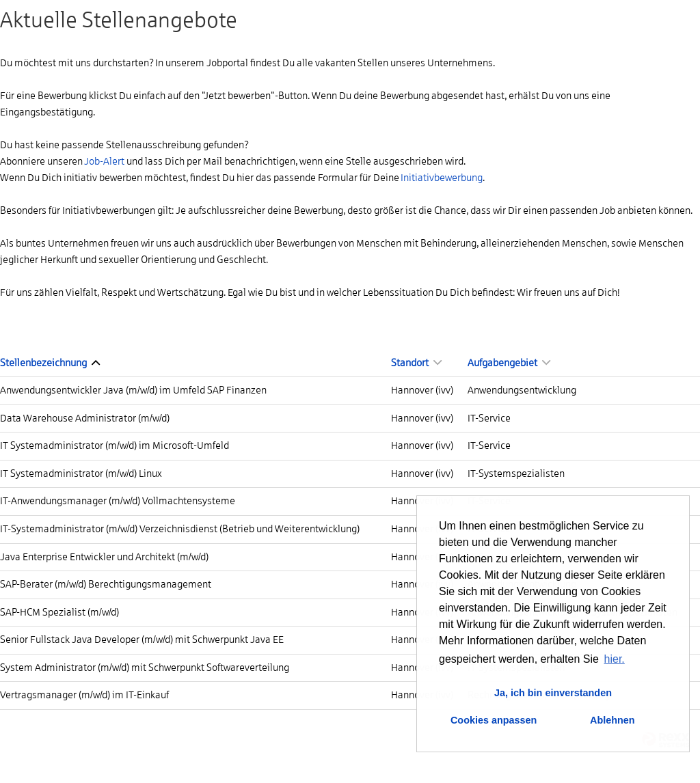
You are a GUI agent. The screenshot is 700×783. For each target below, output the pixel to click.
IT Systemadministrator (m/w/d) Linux (81, 473)
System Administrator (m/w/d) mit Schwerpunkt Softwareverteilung (145, 668)
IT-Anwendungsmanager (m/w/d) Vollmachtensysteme (118, 501)
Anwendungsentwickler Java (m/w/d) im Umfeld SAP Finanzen (133, 390)
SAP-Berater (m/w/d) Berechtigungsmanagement (106, 584)
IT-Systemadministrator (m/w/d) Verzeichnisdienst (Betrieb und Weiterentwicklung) (180, 529)
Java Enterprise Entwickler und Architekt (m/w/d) (104, 557)
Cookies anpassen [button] (494, 720)
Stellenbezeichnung (50, 363)
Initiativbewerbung (442, 178)
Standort (416, 363)
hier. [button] (615, 659)
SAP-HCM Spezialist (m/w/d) (59, 612)
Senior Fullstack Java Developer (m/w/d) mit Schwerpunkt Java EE (142, 640)
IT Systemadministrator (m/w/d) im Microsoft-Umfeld (115, 445)
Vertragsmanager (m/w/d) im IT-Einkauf (84, 695)
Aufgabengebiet (509, 363)
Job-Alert (104, 161)
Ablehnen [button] (612, 720)
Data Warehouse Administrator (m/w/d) (85, 418)
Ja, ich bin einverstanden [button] (553, 693)
